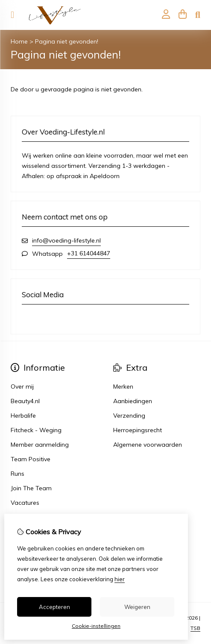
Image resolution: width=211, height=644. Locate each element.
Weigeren (137, 607)
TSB (195, 628)
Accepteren (54, 607)
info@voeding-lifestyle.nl (66, 240)
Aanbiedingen (133, 401)
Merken (123, 386)
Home (19, 41)
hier (120, 579)
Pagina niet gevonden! (67, 41)
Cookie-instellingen (96, 626)
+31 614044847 (89, 253)
